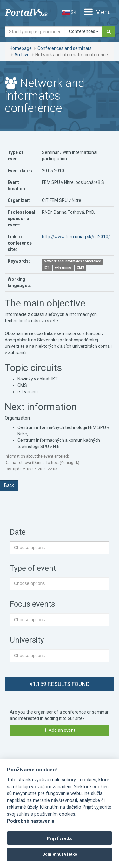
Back (9, 485)
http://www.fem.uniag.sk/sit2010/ (76, 237)
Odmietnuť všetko (60, 854)
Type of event (33, 568)
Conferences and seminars (65, 48)
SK (69, 12)
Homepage (21, 48)
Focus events (32, 604)
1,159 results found (60, 684)
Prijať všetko (60, 838)
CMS (80, 268)
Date (18, 532)
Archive (22, 55)
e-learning (64, 268)
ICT (47, 268)
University (27, 640)
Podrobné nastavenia (31, 821)
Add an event (60, 730)
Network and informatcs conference (72, 262)
